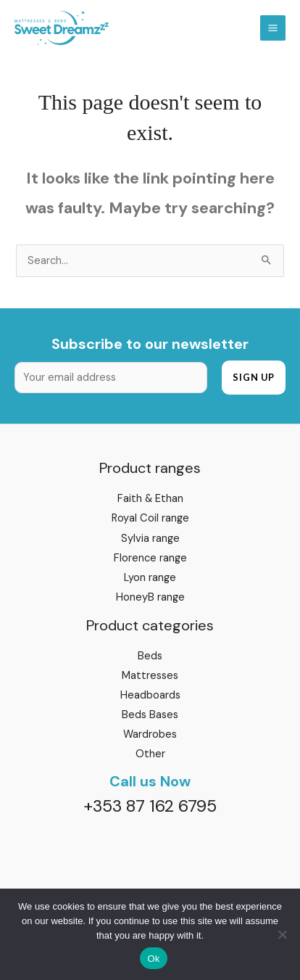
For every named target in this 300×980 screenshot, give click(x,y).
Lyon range (150, 578)
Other (150, 754)
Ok (153, 959)
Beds (150, 656)
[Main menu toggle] (273, 28)
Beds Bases (150, 715)
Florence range (150, 558)
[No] (282, 934)
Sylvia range (150, 539)
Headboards (150, 695)
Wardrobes (150, 734)
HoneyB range (150, 597)
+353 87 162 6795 (150, 806)
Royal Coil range (150, 518)
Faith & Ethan (150, 499)
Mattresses (150, 676)
